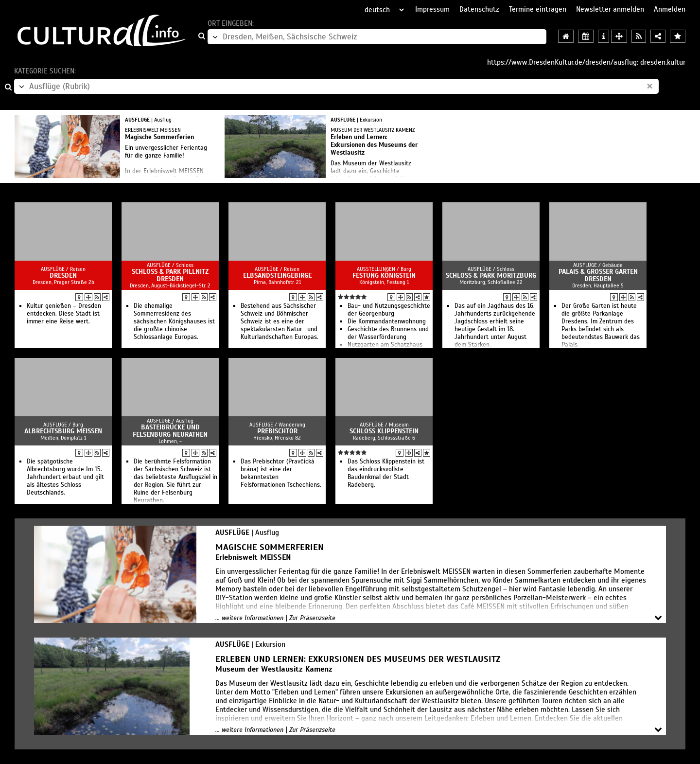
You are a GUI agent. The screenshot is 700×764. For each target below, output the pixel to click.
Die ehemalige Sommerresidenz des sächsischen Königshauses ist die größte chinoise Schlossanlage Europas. (174, 321)
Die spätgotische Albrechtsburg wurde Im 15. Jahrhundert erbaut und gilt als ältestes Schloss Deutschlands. (65, 477)
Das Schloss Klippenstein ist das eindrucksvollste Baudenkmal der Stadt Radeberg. (386, 473)
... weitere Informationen (249, 618)
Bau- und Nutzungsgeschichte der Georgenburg (389, 310)
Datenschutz (479, 9)
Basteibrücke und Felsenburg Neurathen (170, 431)
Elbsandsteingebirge (277, 275)
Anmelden (670, 9)
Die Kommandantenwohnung (387, 321)
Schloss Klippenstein (384, 431)
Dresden (63, 275)
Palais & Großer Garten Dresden (598, 275)
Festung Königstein (384, 275)
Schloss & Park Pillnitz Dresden (170, 275)
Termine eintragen (538, 9)
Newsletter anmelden (610, 9)
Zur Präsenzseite (312, 618)
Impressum (432, 9)
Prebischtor (277, 431)
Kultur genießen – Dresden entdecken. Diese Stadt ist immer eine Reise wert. (64, 314)
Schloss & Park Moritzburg (491, 275)
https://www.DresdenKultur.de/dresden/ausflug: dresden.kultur (586, 62)
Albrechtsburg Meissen (63, 431)
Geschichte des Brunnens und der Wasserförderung (388, 333)
